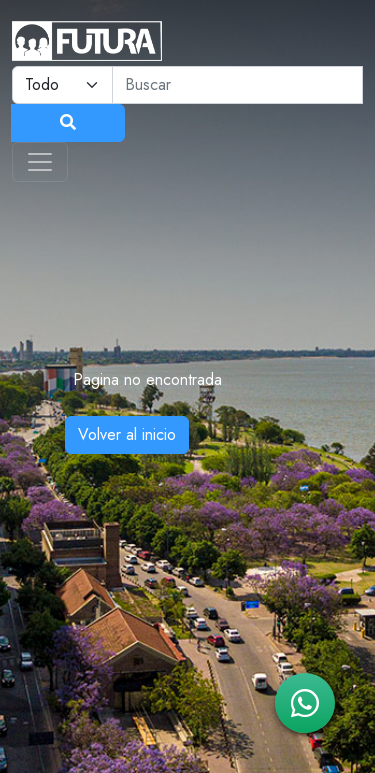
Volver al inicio (127, 434)
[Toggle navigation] (40, 162)
